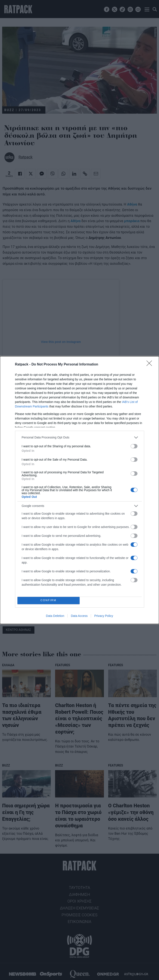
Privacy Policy (104, 616)
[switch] (134, 446)
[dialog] (79, 490)
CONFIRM (49, 600)
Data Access (79, 616)
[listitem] (80, 437)
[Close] (151, 365)
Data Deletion (55, 616)
